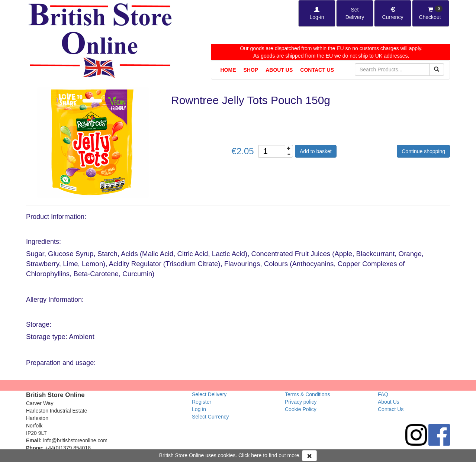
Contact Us (317, 70)
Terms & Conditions (307, 394)
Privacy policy (301, 402)
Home (228, 70)
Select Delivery (209, 394)
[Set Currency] (393, 13)
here (256, 455)
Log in (199, 409)
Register (202, 402)
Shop (251, 70)
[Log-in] (317, 13)
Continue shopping (423, 151)
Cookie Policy (301, 409)
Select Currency (210, 417)
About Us (279, 70)
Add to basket (316, 151)
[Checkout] (431, 13)
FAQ (383, 394)
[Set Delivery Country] (355, 13)
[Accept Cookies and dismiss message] (309, 456)
